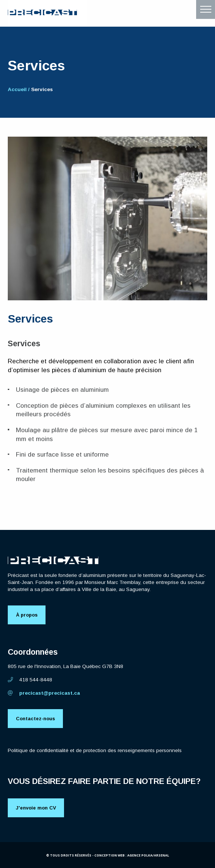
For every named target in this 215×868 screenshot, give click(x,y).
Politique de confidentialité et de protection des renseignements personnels (95, 750)
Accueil (17, 89)
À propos (27, 615)
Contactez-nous (36, 719)
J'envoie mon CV (36, 808)
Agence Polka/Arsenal (148, 855)
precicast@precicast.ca (44, 693)
